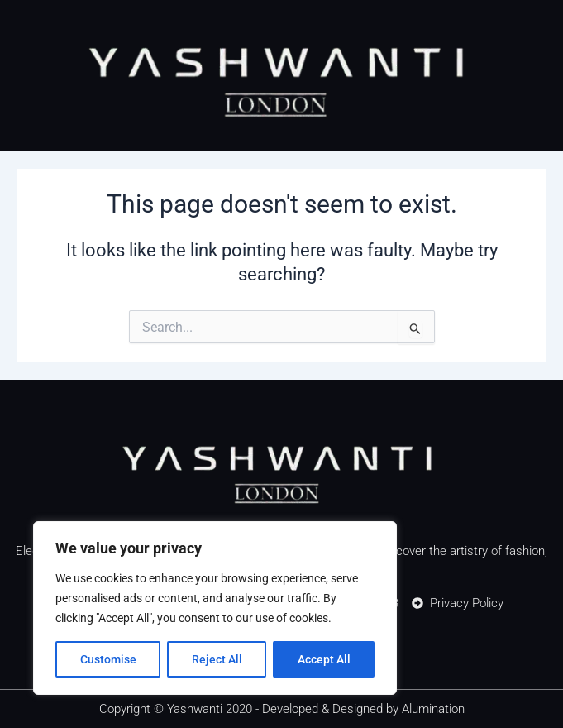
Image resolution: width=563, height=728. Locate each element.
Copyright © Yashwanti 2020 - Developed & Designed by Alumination (282, 709)
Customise (108, 659)
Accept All (324, 659)
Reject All (217, 659)
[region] (215, 608)
